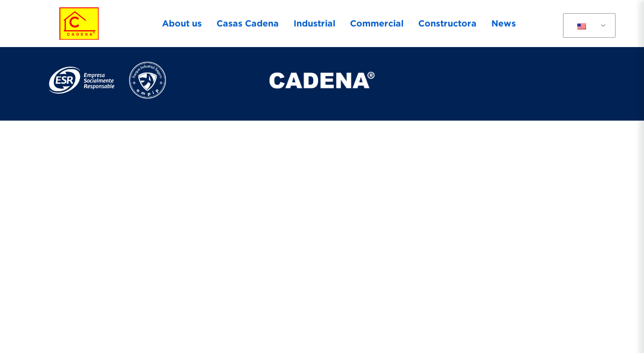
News (504, 23)
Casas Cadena (248, 23)
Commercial (377, 23)
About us (182, 23)
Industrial (314, 23)
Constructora (447, 23)
